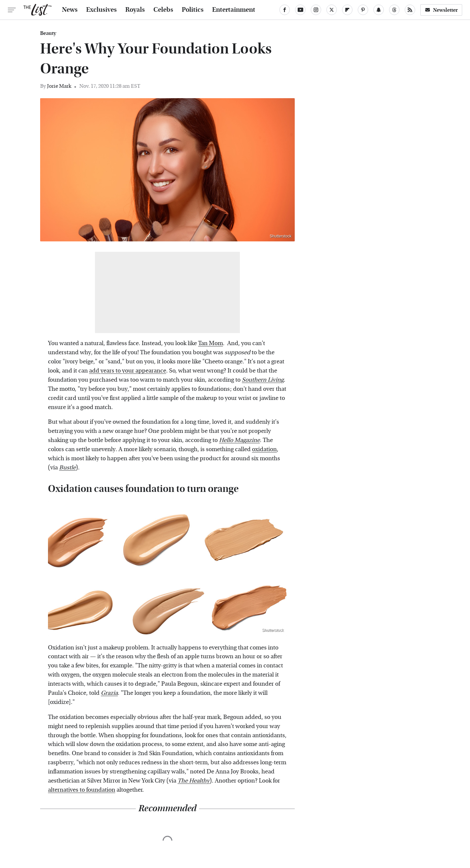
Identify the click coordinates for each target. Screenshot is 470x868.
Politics (193, 10)
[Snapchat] (379, 10)
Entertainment (234, 10)
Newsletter (441, 10)
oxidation (264, 449)
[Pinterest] (363, 10)
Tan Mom (211, 343)
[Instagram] (316, 10)
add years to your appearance (128, 371)
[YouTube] (300, 10)
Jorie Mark (59, 86)
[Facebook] (285, 10)
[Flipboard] (347, 10)
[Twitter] (332, 10)
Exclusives (102, 10)
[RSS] (410, 10)
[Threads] (394, 10)
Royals (135, 10)
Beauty (48, 33)
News (70, 10)
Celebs (163, 10)
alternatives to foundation (82, 790)
